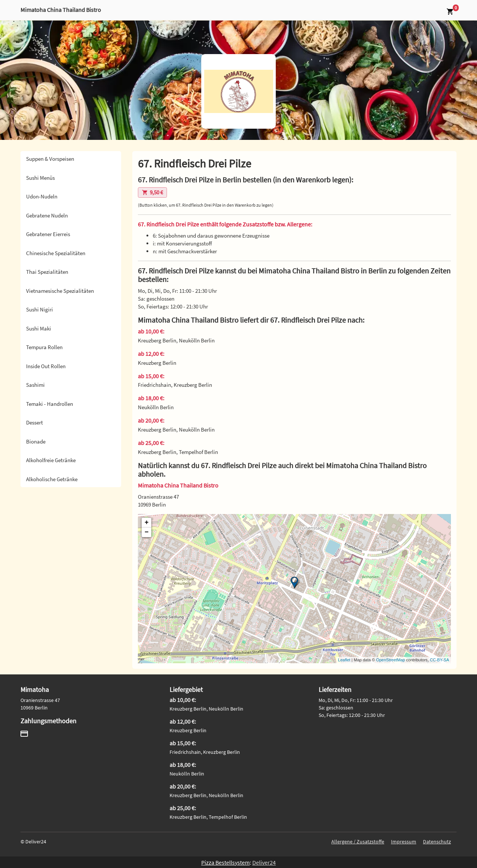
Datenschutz (437, 842)
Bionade (36, 441)
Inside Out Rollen (46, 366)
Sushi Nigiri (40, 309)
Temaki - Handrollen (50, 404)
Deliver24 (264, 862)
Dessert (34, 422)
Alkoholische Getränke (52, 479)
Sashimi (35, 385)
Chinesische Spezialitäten (56, 253)
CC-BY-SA (439, 660)
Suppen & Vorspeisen (50, 159)
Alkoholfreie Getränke (51, 460)
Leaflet (344, 660)
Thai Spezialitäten (47, 272)
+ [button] (147, 523)
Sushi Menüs (40, 178)
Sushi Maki (39, 328)
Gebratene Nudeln (47, 215)
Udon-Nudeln (42, 196)
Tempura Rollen (44, 347)
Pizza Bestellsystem (225, 862)
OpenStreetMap (391, 660)
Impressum (404, 842)
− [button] (147, 532)
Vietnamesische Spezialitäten (60, 291)
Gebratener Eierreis (48, 234)
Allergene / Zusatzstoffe (358, 842)
